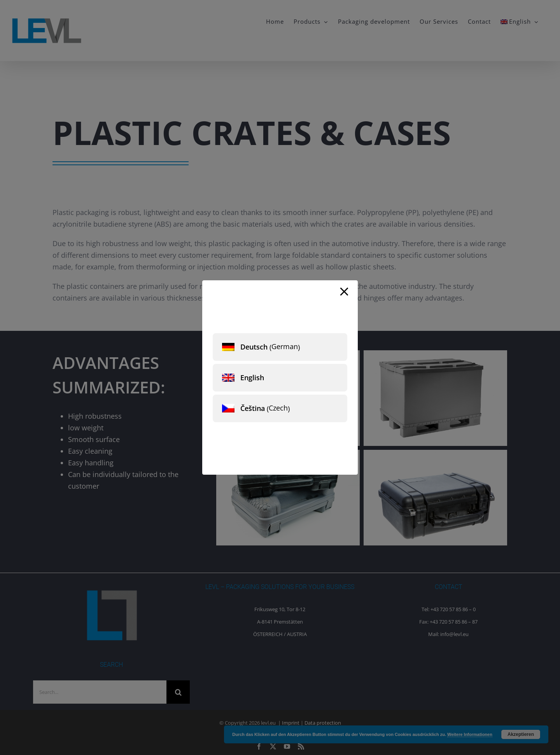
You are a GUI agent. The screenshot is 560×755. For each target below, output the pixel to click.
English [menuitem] (252, 377)
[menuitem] (280, 347)
